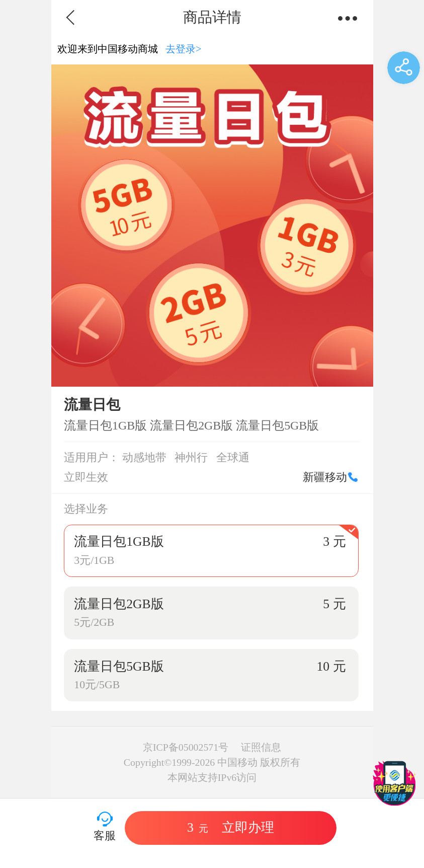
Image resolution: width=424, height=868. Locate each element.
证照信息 (261, 747)
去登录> (184, 49)
